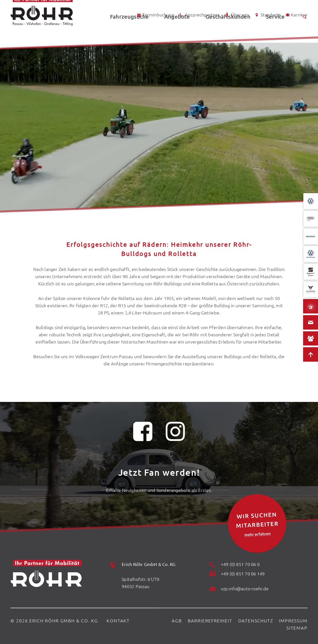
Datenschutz (256, 621)
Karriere (296, 15)
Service (275, 31)
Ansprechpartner (199, 15)
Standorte (267, 15)
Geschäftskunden (228, 31)
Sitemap (297, 628)
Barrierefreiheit (210, 621)
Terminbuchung (155, 15)
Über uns (237, 15)
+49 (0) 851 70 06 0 (240, 564)
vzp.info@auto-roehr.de (245, 588)
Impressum (293, 621)
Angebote (177, 31)
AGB (177, 621)
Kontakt (118, 621)
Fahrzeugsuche (129, 31)
